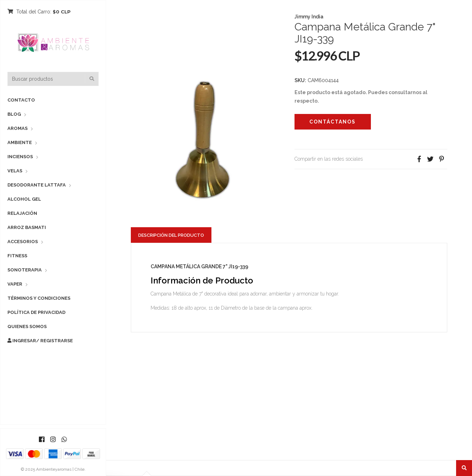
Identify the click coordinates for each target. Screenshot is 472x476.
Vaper (15, 284)
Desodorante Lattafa (37, 185)
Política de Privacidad (36, 312)
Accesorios (23, 242)
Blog (14, 114)
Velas (15, 171)
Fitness (17, 256)
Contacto (21, 100)
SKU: (300, 80)
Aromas (18, 128)
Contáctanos (333, 122)
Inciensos (20, 157)
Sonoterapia (25, 270)
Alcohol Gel (24, 199)
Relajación (22, 213)
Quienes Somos (27, 326)
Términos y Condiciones (39, 298)
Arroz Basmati (27, 227)
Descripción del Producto (171, 235)
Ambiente (20, 142)
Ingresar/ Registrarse (40, 341)
